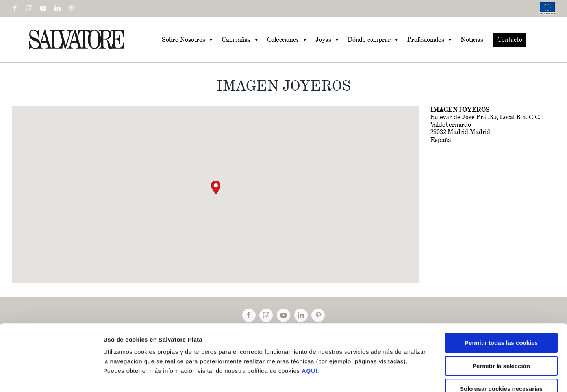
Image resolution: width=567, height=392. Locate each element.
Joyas (328, 40)
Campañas (240, 40)
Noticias (472, 40)
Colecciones (287, 40)
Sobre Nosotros (188, 40)
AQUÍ (309, 324)
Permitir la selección (501, 319)
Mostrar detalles (421, 376)
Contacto (510, 40)
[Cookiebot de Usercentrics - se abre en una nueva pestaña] (51, 377)
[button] (216, 188)
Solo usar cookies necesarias (501, 342)
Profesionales (430, 40)
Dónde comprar (373, 40)
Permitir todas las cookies (501, 296)
